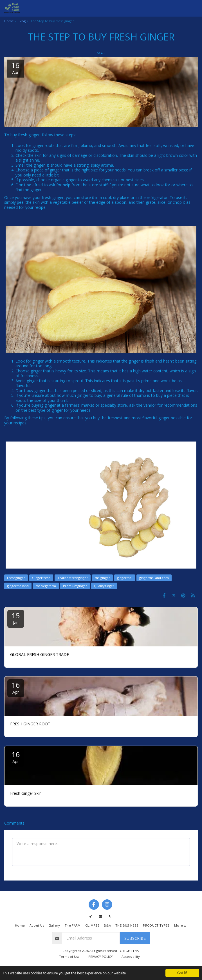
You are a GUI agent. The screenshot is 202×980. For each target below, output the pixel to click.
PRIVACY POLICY (101, 957)
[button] (194, 8)
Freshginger (16, 578)
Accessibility (131, 957)
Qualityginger (104, 586)
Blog (22, 21)
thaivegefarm (46, 586)
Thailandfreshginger (73, 578)
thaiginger (102, 578)
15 (16, 618)
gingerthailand (18, 586)
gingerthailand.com (154, 578)
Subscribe (135, 938)
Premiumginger (75, 586)
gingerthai (125, 578)
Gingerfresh (41, 578)
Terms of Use (69, 957)
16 (16, 687)
